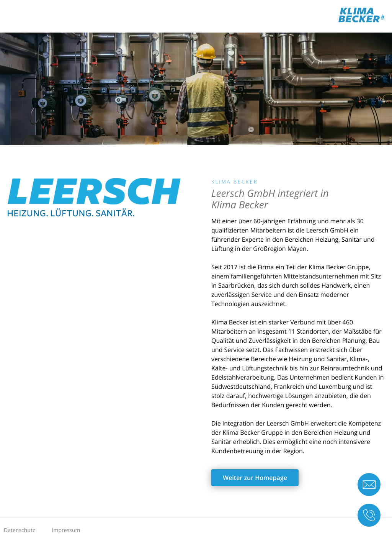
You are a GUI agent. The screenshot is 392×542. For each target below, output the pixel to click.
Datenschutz (19, 530)
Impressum (66, 530)
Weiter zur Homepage (255, 478)
